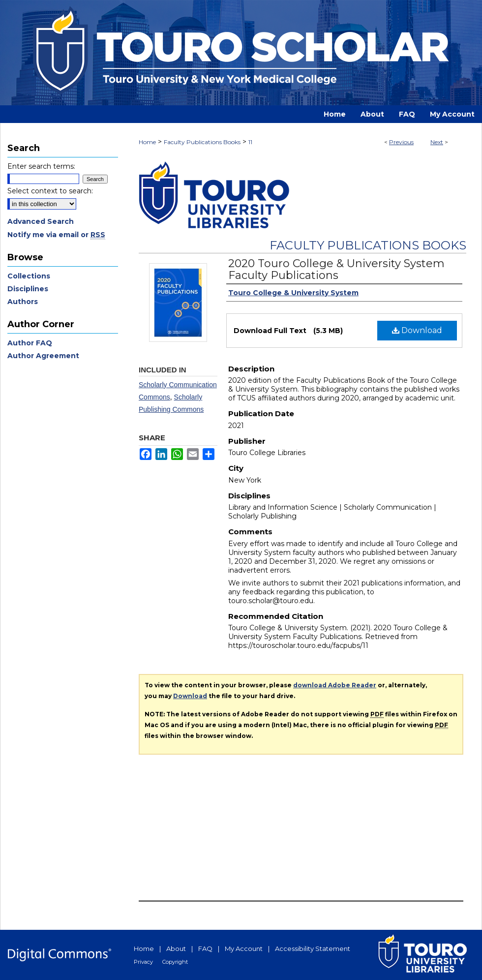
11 (250, 142)
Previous (401, 142)
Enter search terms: (41, 166)
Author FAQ (30, 343)
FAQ (205, 949)
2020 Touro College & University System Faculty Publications (336, 269)
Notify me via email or (56, 235)
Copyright (175, 962)
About (176, 949)
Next (437, 142)
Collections (29, 276)
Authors (23, 302)
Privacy (143, 962)
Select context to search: (50, 191)
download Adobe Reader (335, 685)
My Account (244, 949)
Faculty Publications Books (202, 142)
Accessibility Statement (313, 949)
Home (147, 142)
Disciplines (28, 289)
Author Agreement (43, 356)
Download (417, 330)
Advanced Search (41, 221)
